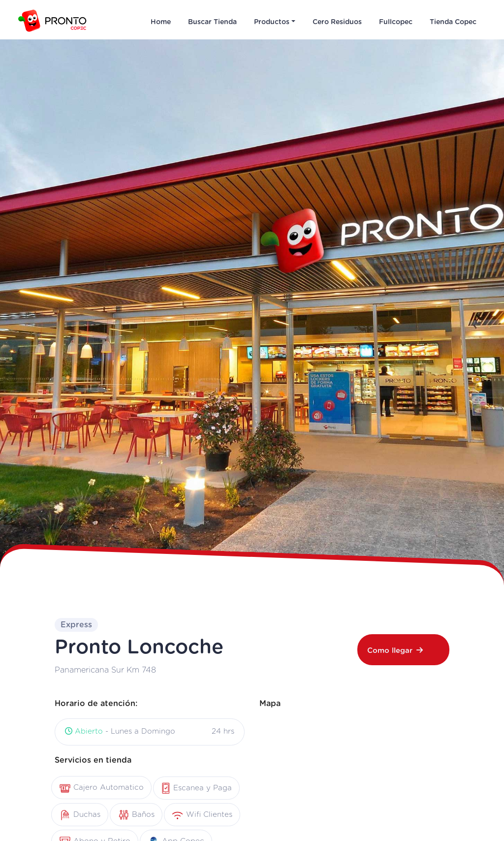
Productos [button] (272, 22)
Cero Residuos (337, 22)
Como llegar (395, 650)
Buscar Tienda (212, 22)
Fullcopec (396, 22)
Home (161, 22)
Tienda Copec (453, 22)
